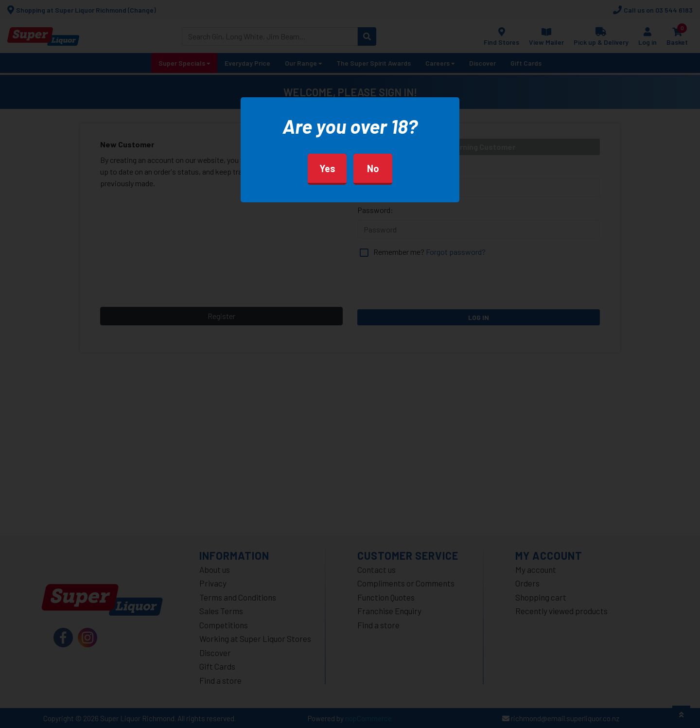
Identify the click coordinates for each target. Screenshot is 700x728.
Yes (327, 168)
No (373, 168)
